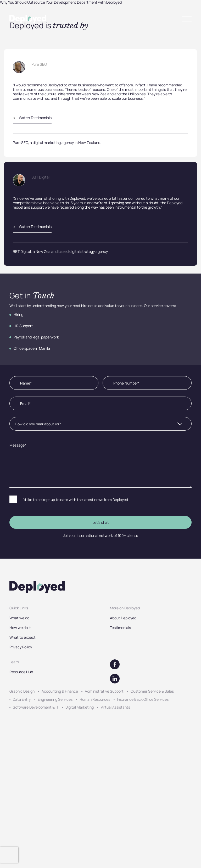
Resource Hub (21, 672)
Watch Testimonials (32, 118)
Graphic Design (22, 691)
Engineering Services (55, 699)
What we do (19, 618)
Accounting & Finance (60, 691)
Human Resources (95, 699)
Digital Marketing (80, 707)
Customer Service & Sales (152, 691)
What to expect (23, 637)
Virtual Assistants (115, 707)
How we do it (20, 628)
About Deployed (123, 618)
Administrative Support (104, 691)
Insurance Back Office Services (143, 699)
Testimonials (120, 628)
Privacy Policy (21, 647)
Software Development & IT (36, 707)
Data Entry (22, 699)
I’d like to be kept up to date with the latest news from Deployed (75, 500)
